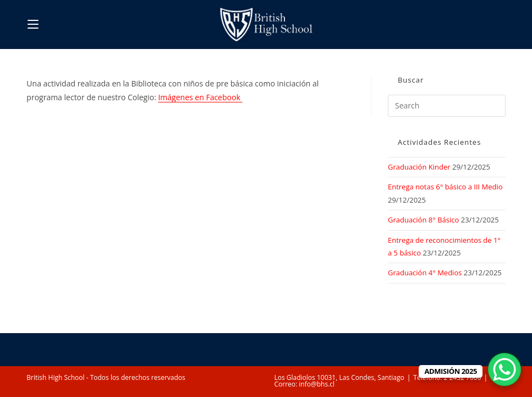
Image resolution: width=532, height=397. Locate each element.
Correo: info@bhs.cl (305, 384)
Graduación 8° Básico (423, 220)
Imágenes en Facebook (200, 97)
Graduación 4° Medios (425, 273)
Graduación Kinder (419, 167)
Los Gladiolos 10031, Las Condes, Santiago (339, 377)
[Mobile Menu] (33, 24)
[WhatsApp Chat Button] (504, 369)
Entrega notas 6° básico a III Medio (445, 187)
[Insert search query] (447, 106)
